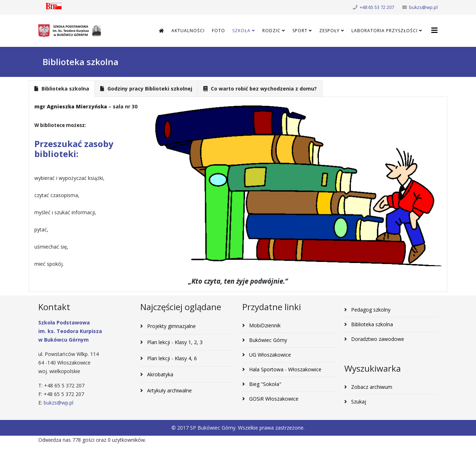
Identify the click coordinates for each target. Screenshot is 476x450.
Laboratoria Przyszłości (385, 31)
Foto (218, 31)
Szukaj (358, 402)
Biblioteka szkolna (62, 89)
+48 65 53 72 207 (377, 7)
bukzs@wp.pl (423, 7)
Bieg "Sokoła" (264, 384)
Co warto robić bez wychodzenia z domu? (260, 89)
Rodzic (271, 31)
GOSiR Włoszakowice (273, 399)
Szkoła (241, 31)
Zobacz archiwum (371, 387)
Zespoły (329, 31)
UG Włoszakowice (269, 355)
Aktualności (188, 31)
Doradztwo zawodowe (377, 339)
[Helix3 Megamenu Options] (434, 30)
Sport (300, 31)
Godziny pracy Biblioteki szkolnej (146, 89)
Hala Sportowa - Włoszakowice (285, 369)
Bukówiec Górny (267, 340)
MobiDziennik (264, 325)
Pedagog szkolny (370, 310)
